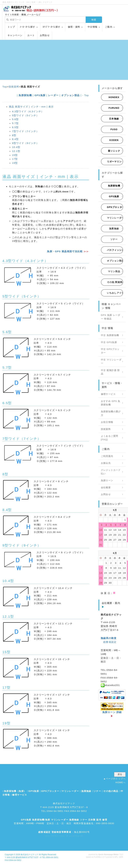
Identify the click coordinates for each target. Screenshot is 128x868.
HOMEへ (121, 782)
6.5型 (15, 127)
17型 (15, 159)
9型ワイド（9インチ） (25, 143)
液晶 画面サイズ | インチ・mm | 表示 (31, 107)
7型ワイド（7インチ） (25, 131)
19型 (15, 163)
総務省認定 (110, 642)
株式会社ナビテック (29, 855)
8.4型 (15, 139)
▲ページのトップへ (115, 779)
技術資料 (14, 87)
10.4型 (16, 147)
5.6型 (15, 119)
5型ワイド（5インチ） (25, 115)
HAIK (121, 857)
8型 (14, 135)
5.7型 (15, 123)
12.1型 (16, 151)
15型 (15, 155)
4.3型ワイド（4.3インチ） (28, 111)
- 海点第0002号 (64, 832)
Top (5, 87)
